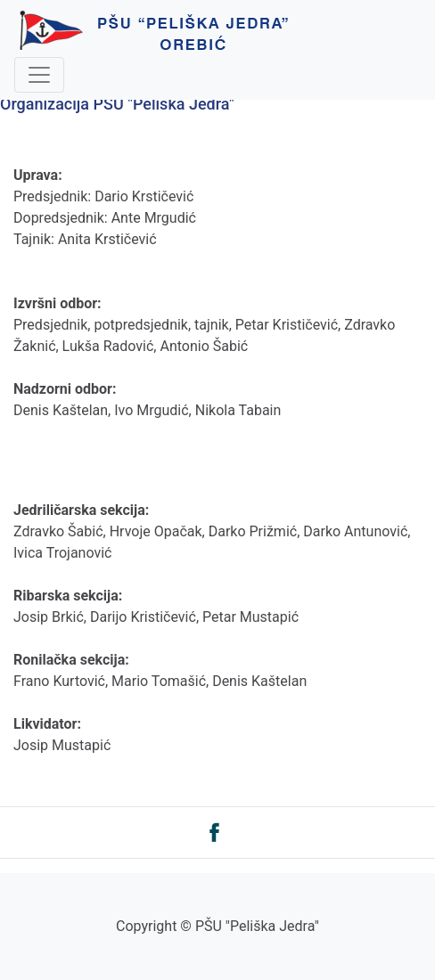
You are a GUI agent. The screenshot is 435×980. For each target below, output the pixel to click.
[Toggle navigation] (39, 75)
